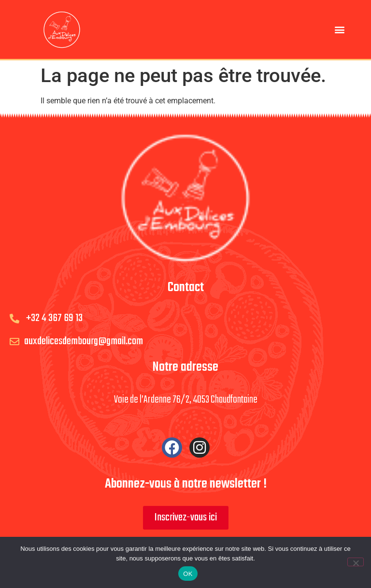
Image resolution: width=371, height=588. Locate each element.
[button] (340, 29)
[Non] (356, 562)
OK (188, 574)
